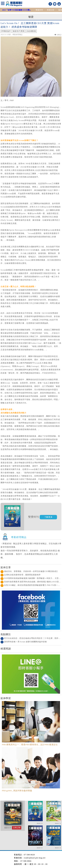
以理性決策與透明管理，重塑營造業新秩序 (21, 575)
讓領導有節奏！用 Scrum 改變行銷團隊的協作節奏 (24, 642)
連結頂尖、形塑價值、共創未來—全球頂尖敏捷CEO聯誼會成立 (29, 571)
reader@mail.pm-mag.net (35, 858)
